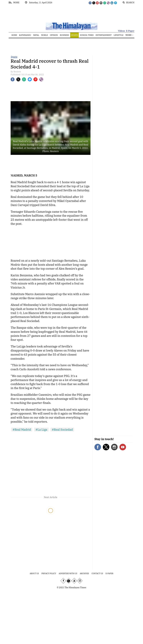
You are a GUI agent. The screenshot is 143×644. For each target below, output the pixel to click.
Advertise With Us (68, 574)
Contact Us (97, 574)
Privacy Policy (49, 574)
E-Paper (130, 31)
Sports (14, 57)
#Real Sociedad (62, 430)
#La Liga (41, 430)
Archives (84, 574)
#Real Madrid (22, 430)
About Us (34, 574)
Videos (121, 31)
